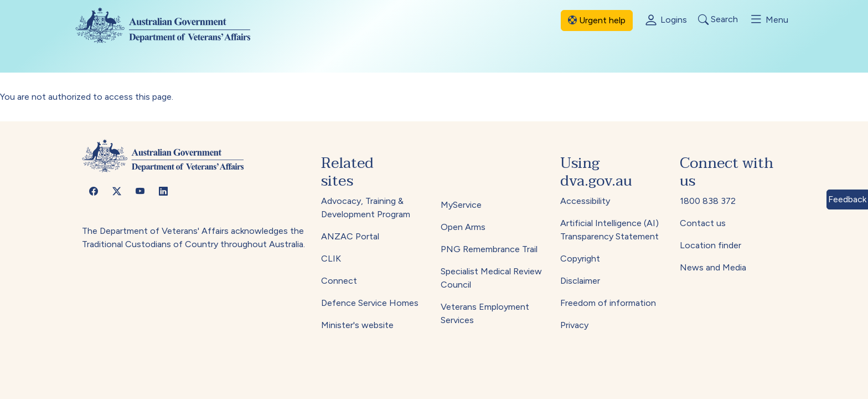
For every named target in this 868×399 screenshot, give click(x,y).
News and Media (713, 267)
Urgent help (597, 20)
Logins (665, 21)
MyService (461, 205)
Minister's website (357, 325)
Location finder (711, 245)
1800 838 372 (708, 201)
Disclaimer (580, 281)
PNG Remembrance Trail (489, 249)
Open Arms (463, 227)
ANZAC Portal (350, 236)
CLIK (331, 259)
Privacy (574, 325)
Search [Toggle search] (718, 20)
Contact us (703, 223)
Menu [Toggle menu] (769, 19)
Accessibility (585, 201)
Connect (339, 281)
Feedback (847, 199)
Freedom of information (608, 303)
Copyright (580, 259)
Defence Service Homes (370, 303)
